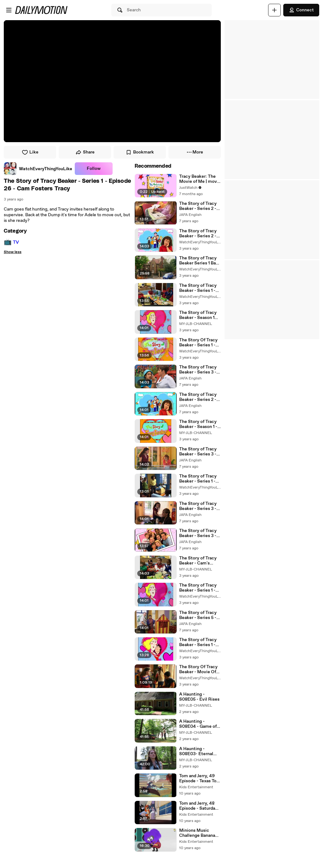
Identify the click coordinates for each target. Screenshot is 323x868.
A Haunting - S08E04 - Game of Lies (198, 724)
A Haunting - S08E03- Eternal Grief (196, 751)
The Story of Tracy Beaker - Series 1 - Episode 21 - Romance (198, 479)
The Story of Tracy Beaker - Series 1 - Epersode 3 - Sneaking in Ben (198, 642)
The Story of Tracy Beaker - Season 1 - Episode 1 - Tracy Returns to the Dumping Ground (198, 424)
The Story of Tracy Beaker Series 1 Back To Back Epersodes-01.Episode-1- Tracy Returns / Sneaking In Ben (200, 261)
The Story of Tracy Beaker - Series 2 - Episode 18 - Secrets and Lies (200, 206)
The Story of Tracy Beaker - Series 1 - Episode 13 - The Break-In (198, 588)
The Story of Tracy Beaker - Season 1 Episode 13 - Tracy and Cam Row (198, 315)
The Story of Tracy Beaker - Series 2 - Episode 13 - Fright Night (198, 397)
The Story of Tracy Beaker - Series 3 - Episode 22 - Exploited (198, 370)
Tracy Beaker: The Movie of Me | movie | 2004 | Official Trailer (200, 179)
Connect (301, 10)
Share (85, 152)
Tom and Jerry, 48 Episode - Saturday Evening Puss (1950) (200, 806)
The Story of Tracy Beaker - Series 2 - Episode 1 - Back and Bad (200, 234)
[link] (38, 169)
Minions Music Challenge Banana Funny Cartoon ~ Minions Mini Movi (198, 833)
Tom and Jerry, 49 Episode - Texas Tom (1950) (200, 778)
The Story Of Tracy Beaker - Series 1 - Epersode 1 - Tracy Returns (198, 343)
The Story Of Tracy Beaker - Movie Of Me (198, 669)
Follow (94, 169)
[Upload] (274, 10)
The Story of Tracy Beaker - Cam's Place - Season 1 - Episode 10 (198, 561)
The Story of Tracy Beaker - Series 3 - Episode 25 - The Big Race (200, 452)
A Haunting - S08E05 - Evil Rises (199, 697)
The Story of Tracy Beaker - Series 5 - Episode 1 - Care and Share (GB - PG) (199, 615)
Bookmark (140, 152)
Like (30, 152)
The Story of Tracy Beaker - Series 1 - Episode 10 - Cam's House (198, 288)
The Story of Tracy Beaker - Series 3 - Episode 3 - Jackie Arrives (198, 533)
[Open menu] (9, 10)
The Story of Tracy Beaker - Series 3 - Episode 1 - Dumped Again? (199, 506)
